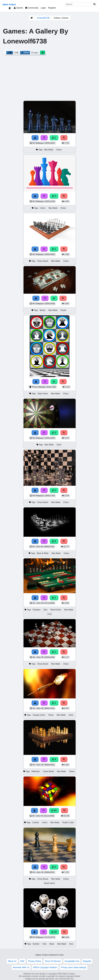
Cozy (49, 614)
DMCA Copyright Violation (45, 967)
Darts (59, 445)
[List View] (16, 53)
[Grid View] (10, 53)
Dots (45, 944)
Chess (59, 150)
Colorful (36, 822)
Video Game (43, 394)
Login (43, 8)
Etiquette (87, 961)
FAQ (22, 961)
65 (54, 810)
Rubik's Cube (68, 822)
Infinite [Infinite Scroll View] (25, 53)
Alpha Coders (9, 5)
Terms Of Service (53, 961)
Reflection (36, 771)
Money (43, 310)
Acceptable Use (72, 961)
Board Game (56, 610)
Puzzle (63, 310)
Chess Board (43, 261)
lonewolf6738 (43, 18)
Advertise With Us (21, 967)
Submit (18, 8)
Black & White (43, 553)
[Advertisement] (49, 79)
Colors (43, 208)
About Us (12, 961)
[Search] (95, 4)
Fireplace (36, 610)
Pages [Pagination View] (35, 53)
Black (52, 944)
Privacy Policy (35, 961)
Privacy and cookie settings (74, 967)
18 (54, 932)
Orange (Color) (39, 715)
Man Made (49, 150)
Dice (45, 610)
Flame (51, 715)
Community (32, 8)
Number (36, 944)
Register (52, 8)
